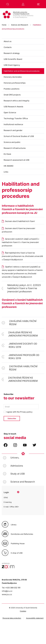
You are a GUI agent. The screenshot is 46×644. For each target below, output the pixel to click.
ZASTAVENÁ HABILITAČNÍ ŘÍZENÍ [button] (23, 368)
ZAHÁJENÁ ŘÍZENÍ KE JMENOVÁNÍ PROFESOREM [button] (23, 334)
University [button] (16, 458)
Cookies (23, 611)
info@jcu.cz (7, 591)
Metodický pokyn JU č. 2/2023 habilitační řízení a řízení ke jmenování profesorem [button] (24, 288)
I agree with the (18, 412)
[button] (8, 4)
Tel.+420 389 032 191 (11, 588)
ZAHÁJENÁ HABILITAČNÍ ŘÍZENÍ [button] (23, 323)
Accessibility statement (35, 618)
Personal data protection (12, 618)
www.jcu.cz (7, 594)
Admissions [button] (17, 466)
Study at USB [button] (18, 474)
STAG (6, 498)
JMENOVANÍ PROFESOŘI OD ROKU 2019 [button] (24, 357)
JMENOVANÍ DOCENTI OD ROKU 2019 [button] (23, 345)
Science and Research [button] (23, 482)
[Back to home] (23, 15)
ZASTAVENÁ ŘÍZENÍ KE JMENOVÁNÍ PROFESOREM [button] (23, 379)
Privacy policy (26, 412)
